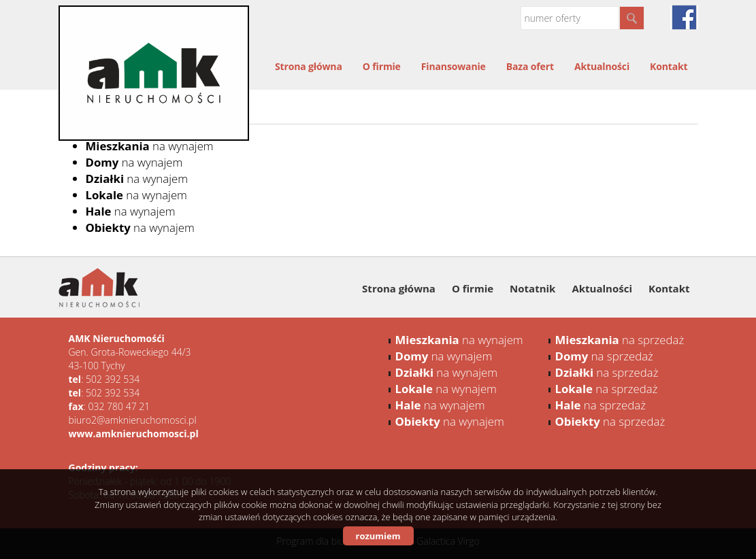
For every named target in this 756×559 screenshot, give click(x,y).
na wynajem (150, 146)
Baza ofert (530, 66)
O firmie (382, 66)
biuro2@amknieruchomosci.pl (133, 420)
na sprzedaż (620, 340)
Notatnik (532, 288)
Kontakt (669, 66)
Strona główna (309, 66)
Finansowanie (454, 66)
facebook (684, 17)
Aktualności (602, 66)
